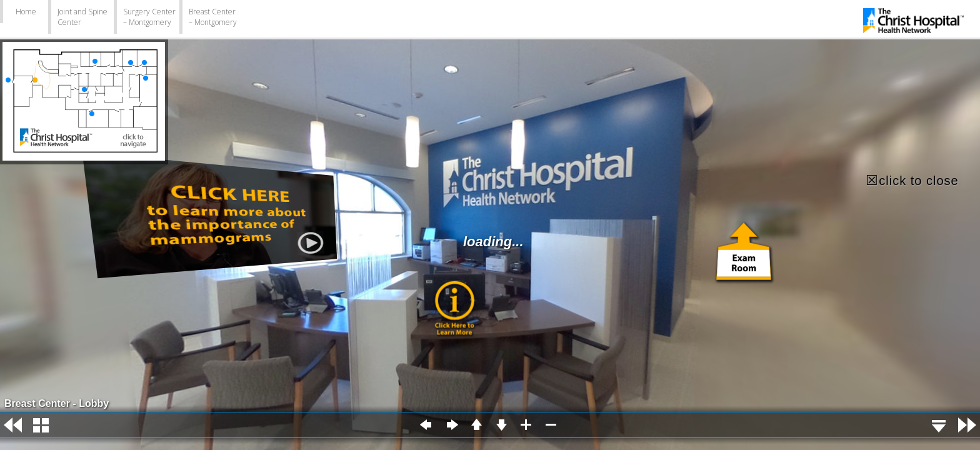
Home (26, 12)
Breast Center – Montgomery (213, 17)
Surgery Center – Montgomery (149, 17)
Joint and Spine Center (82, 17)
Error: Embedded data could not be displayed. (490, 225)
